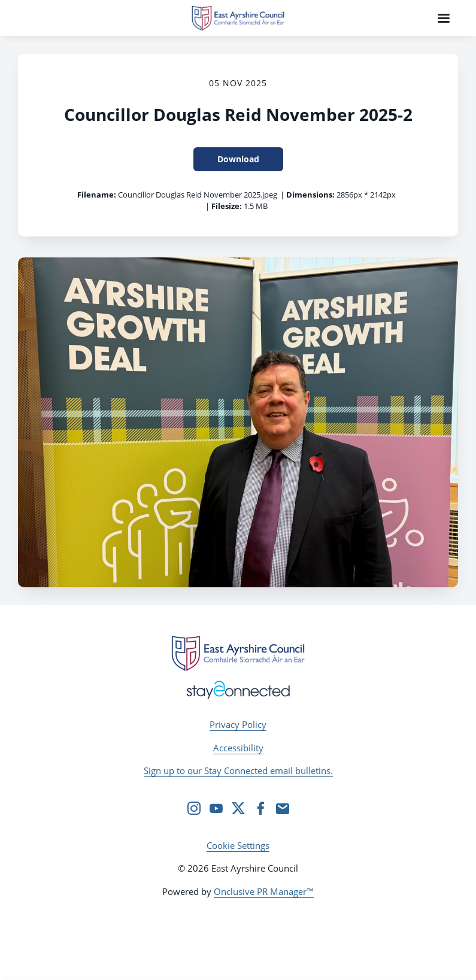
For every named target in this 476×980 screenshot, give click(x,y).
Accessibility (238, 748)
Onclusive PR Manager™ (264, 891)
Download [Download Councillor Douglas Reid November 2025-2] (238, 159)
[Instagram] (194, 808)
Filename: (97, 195)
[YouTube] (216, 808)
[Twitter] (238, 808)
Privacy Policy (238, 724)
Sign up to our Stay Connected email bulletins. (238, 770)
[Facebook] (260, 808)
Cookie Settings (238, 845)
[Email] (283, 808)
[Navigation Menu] (444, 18)
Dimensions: (310, 195)
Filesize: (227, 206)
